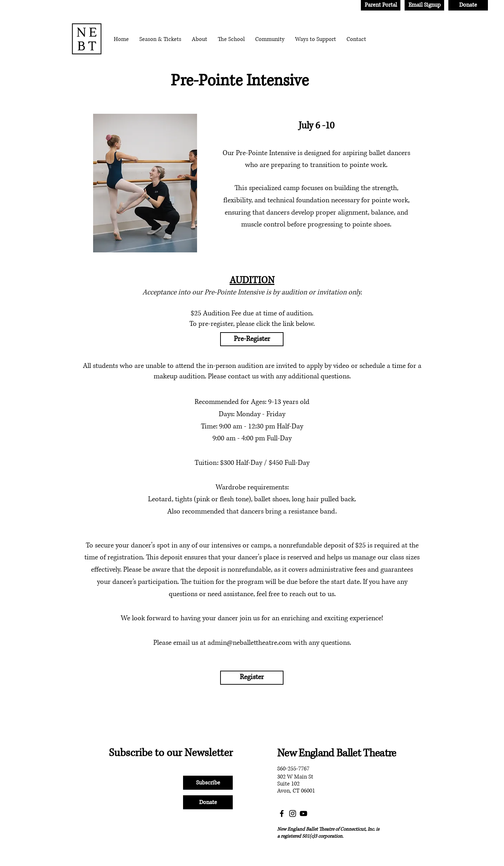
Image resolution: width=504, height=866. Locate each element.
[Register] (252, 678)
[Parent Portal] (381, 5)
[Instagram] (293, 813)
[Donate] (468, 5)
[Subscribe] (208, 783)
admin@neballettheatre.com (250, 643)
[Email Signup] (424, 5)
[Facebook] (282, 813)
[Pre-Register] (252, 339)
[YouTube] (303, 813)
